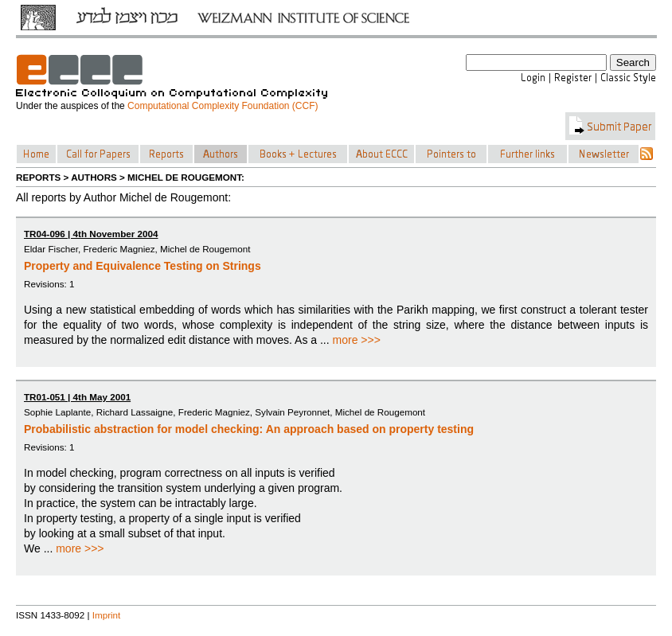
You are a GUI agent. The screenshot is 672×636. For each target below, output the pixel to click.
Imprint (107, 615)
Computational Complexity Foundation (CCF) (223, 106)
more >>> (357, 340)
